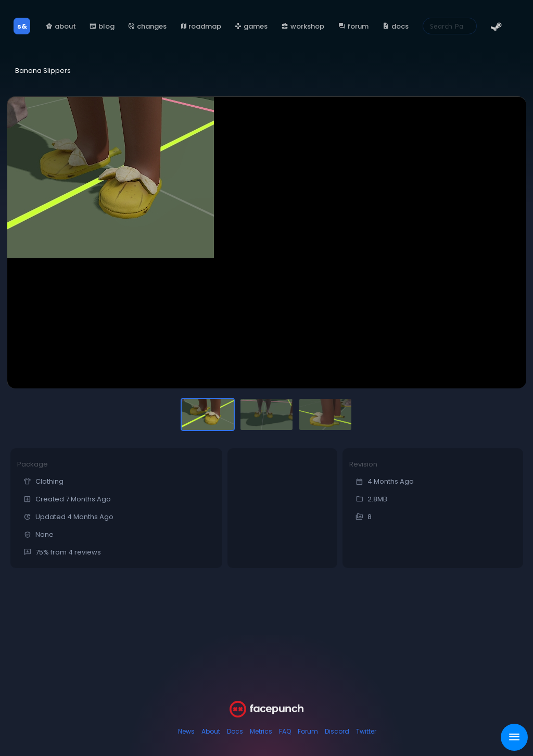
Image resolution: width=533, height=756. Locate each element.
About (211, 731)
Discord (337, 731)
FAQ (285, 731)
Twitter (366, 731)
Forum (308, 731)
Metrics (261, 731)
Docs (235, 731)
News (186, 731)
